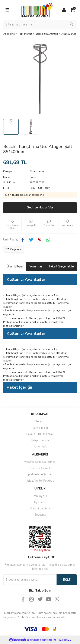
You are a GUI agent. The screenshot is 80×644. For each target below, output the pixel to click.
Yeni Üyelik (40, 496)
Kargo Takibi (40, 428)
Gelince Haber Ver (40, 207)
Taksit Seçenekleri (62, 266)
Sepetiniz (40, 515)
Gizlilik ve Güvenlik (40, 468)
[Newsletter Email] (30, 580)
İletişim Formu (40, 440)
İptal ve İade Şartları (40, 474)
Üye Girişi (40, 502)
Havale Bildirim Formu (40, 434)
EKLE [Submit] (67, 580)
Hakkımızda (40, 447)
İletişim (40, 422)
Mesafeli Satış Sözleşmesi (40, 462)
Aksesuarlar (37, 172)
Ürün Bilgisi (15, 266)
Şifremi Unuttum (40, 509)
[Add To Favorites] (12, 225)
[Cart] (73, 10)
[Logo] (36, 10)
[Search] (40, 24)
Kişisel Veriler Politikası (40, 481)
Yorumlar (36, 266)
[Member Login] (64, 10)
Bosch (33, 177)
